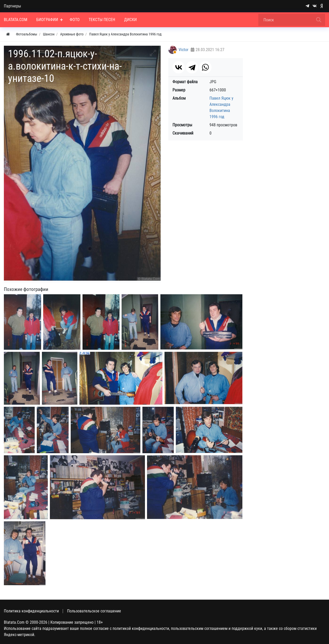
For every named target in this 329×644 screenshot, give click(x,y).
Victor (184, 50)
